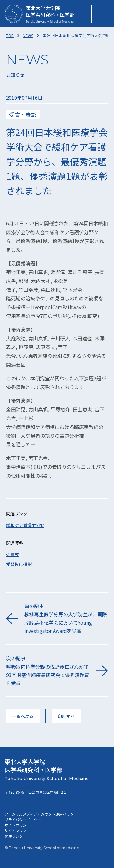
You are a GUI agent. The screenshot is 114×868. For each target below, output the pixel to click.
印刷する (66, 716)
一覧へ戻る (23, 716)
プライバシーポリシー (23, 819)
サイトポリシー (17, 825)
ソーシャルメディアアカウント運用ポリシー (41, 814)
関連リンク (14, 836)
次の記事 (48, 671)
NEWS (28, 35)
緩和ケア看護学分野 (25, 525)
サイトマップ (16, 830)
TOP (10, 35)
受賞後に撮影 (19, 564)
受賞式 (12, 554)
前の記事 (66, 619)
